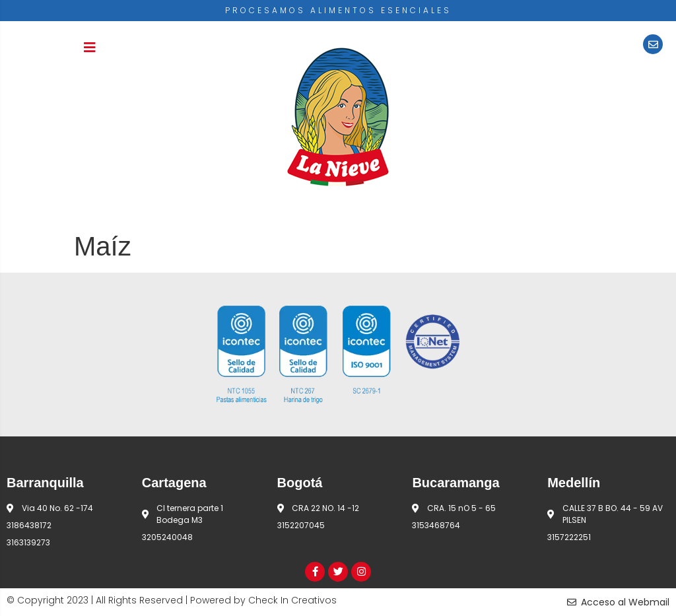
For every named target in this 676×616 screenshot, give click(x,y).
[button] (90, 48)
